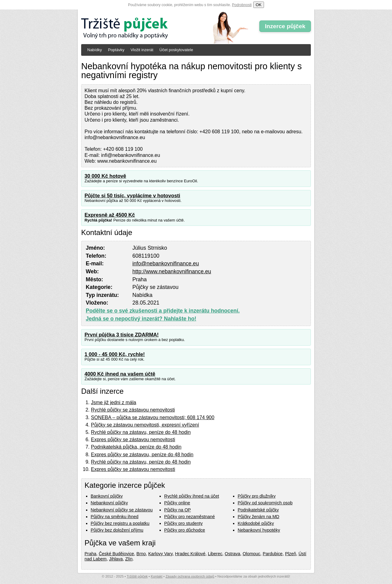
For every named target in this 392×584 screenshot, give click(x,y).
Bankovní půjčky (107, 496)
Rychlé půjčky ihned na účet (192, 496)
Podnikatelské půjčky (258, 510)
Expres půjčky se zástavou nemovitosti (133, 440)
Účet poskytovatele (176, 50)
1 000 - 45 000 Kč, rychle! (115, 354)
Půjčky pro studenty (183, 523)
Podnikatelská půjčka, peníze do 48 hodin (136, 447)
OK (259, 5)
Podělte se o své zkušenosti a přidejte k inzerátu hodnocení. (163, 311)
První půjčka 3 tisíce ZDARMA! (122, 335)
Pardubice (273, 554)
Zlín (129, 559)
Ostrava (232, 554)
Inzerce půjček (285, 26)
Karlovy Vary (160, 554)
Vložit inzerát (142, 50)
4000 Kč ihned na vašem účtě (120, 374)
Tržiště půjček (137, 576)
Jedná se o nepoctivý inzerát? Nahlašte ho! (141, 319)
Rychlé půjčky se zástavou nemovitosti (133, 410)
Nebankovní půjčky (109, 503)
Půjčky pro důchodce (185, 530)
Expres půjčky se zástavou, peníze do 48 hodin (142, 455)
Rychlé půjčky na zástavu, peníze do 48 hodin (141, 432)
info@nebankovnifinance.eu (166, 264)
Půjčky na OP (177, 510)
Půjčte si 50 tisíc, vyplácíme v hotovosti (132, 196)
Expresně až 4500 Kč (110, 215)
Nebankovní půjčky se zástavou (122, 510)
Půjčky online (177, 503)
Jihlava (116, 559)
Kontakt (156, 576)
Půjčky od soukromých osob (265, 503)
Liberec (215, 554)
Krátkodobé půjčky (256, 523)
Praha (90, 554)
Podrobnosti (242, 5)
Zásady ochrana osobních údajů (190, 576)
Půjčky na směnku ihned (115, 517)
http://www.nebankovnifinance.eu (172, 271)
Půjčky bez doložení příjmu (117, 530)
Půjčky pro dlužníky (257, 496)
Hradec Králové (190, 554)
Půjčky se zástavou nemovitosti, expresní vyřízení (145, 425)
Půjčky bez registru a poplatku (120, 523)
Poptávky (116, 50)
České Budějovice (116, 554)
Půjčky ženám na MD (258, 517)
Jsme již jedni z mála (114, 402)
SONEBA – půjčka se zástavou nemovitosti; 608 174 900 (153, 417)
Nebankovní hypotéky (259, 530)
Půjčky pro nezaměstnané (190, 517)
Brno (141, 554)
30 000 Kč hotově (105, 176)
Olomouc (251, 554)
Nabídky (95, 50)
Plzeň (291, 554)
